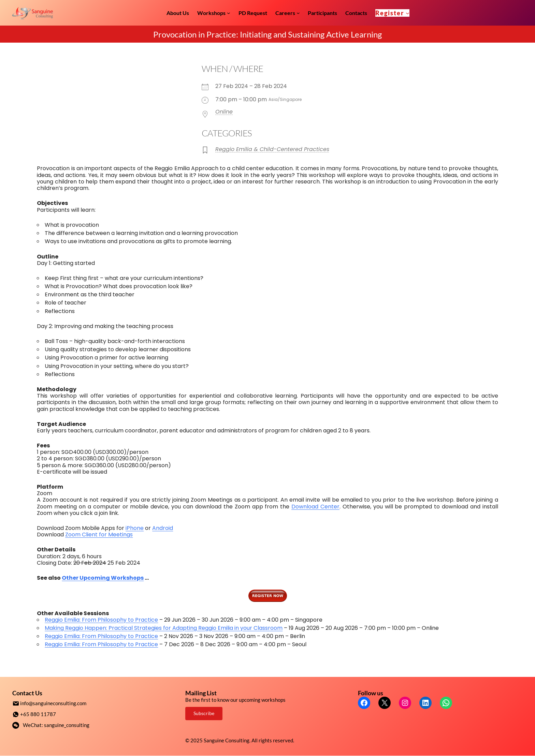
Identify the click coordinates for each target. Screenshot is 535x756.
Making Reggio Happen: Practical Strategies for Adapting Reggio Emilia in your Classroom (164, 628)
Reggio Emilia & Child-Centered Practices (272, 149)
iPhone (135, 528)
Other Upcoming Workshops (103, 578)
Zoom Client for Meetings (99, 535)
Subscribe (204, 713)
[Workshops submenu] (229, 13)
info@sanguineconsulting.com (53, 703)
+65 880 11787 (38, 714)
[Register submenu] (408, 13)
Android (163, 528)
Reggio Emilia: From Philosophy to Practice (101, 620)
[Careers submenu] (298, 13)
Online (224, 112)
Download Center (315, 507)
